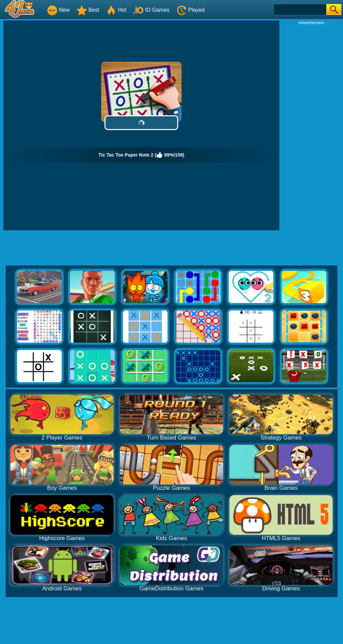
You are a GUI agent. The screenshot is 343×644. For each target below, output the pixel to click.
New (58, 10)
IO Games (151, 10)
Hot (116, 10)
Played (190, 10)
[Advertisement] (311, 126)
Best (88, 10)
